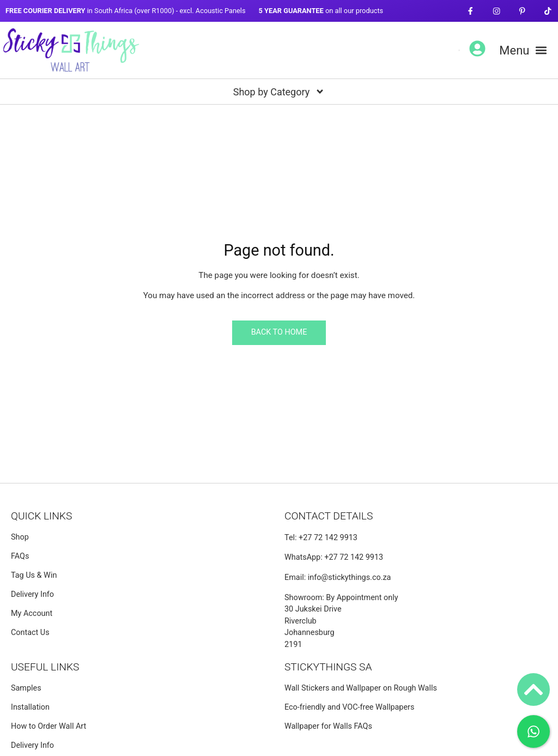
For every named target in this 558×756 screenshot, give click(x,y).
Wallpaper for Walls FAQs (328, 726)
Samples (26, 688)
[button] (523, 50)
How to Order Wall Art (48, 726)
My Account (32, 613)
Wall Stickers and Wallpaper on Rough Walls (361, 688)
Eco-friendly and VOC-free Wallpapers (349, 707)
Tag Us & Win (34, 575)
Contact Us (30, 633)
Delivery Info (32, 594)
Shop (20, 537)
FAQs (20, 556)
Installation (30, 707)
